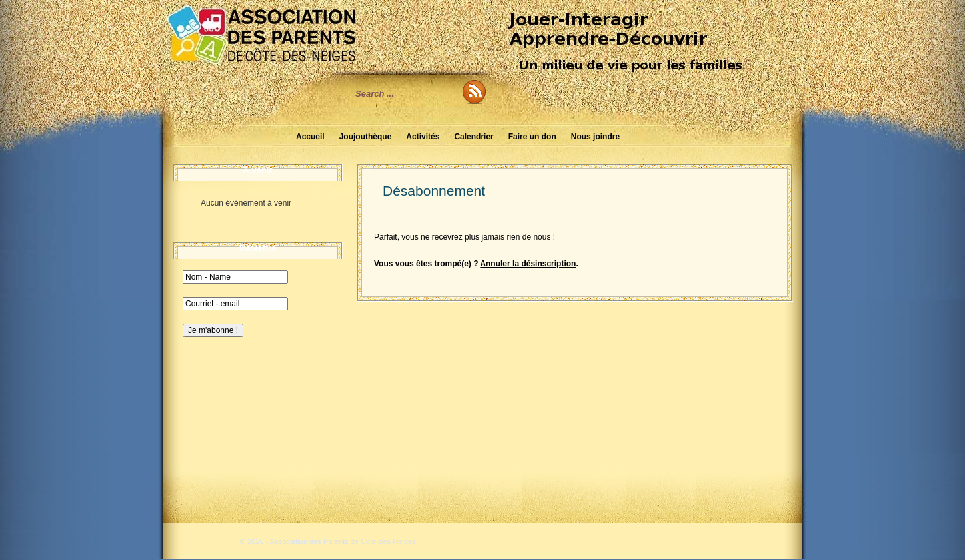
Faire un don (532, 137)
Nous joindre (595, 137)
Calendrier (474, 137)
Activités (423, 137)
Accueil (310, 137)
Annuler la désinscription (528, 264)
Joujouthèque (366, 137)
